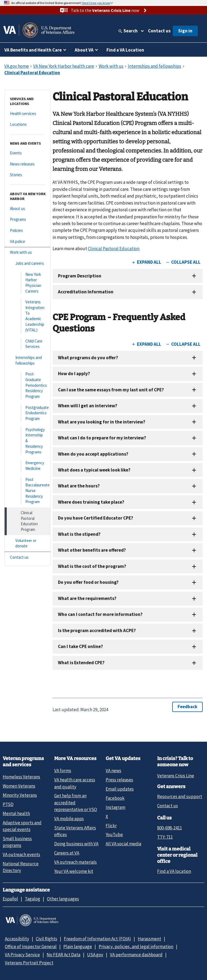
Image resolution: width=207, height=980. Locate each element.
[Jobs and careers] (27, 264)
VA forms (63, 771)
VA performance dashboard (136, 955)
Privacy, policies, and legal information (136, 947)
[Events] (27, 153)
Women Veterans (19, 786)
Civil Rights (46, 939)
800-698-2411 (170, 828)
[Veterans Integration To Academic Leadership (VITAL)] (27, 316)
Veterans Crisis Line (176, 776)
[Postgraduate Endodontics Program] (27, 413)
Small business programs (17, 842)
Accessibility (17, 939)
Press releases (119, 780)
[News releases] (27, 164)
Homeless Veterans (21, 777)
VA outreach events (21, 854)
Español (10, 899)
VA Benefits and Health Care (33, 50)
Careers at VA (67, 853)
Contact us (159, 31)
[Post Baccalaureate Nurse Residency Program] (27, 491)
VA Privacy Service (22, 955)
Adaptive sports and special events (22, 826)
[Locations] (27, 125)
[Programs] (27, 220)
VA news (113, 771)
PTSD (8, 804)
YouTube (114, 835)
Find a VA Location (125, 50)
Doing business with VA (76, 844)
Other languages (63, 899)
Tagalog (32, 899)
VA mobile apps (69, 819)
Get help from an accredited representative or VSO (76, 803)
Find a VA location (174, 871)
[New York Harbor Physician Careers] (27, 283)
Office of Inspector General (31, 947)
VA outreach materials (75, 862)
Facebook (115, 798)
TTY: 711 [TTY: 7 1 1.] (165, 837)
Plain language (78, 947)
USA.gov (95, 955)
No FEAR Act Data (63, 955)
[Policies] (27, 231)
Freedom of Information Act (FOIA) (97, 939)
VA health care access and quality (75, 783)
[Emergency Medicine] (27, 466)
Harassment (149, 939)
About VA (84, 50)
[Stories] (27, 175)
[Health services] (27, 114)
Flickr (111, 826)
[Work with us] (27, 252)
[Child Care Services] (27, 344)
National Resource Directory (21, 867)
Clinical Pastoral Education (114, 249)
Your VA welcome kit (74, 871)
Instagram (115, 807)
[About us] (27, 209)
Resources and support (180, 796)
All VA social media (123, 844)
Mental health (16, 813)
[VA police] (27, 242)
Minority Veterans (20, 795)
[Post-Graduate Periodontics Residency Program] (27, 385)
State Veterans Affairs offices (75, 831)
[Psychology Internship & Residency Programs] (27, 441)
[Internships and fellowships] (27, 360)
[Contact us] (27, 557)
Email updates (120, 789)
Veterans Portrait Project (29, 963)
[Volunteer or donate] (27, 543)
